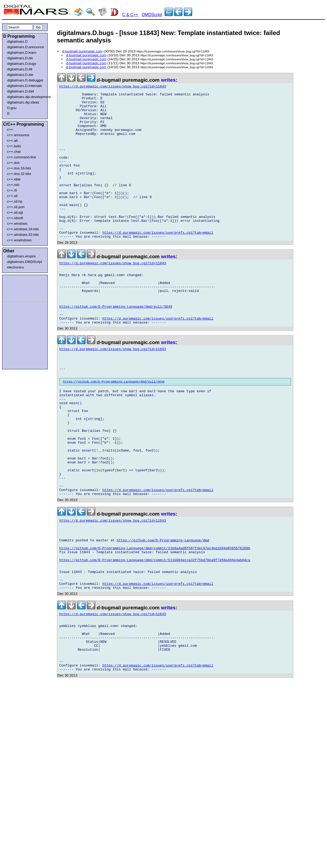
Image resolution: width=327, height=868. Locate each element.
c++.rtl (12, 190)
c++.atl (12, 141)
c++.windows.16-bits (23, 229)
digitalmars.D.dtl (20, 69)
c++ (10, 129)
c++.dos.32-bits (19, 174)
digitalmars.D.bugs (22, 64)
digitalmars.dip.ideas (23, 102)
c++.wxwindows (19, 240)
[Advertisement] (19, 288)
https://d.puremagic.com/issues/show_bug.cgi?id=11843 (113, 87)
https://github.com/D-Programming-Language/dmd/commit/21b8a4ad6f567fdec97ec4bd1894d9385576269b (155, 626)
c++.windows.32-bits (23, 235)
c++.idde (14, 179)
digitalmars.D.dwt (21, 91)
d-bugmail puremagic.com (82, 51)
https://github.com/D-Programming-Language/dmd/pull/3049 (116, 347)
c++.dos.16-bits (19, 168)
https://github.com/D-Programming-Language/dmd (163, 616)
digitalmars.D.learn (22, 53)
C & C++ (130, 15)
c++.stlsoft (15, 218)
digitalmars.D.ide (20, 75)
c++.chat (14, 152)
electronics (16, 267)
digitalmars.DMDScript (25, 262)
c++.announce (18, 135)
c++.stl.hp (15, 201)
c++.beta (14, 146)
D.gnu (12, 108)
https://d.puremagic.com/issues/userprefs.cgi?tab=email (158, 263)
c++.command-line (22, 157)
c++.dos (13, 163)
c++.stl (12, 196)
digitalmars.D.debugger (25, 80)
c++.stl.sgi (15, 212)
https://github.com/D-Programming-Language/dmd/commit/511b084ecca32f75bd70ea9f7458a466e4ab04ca (155, 640)
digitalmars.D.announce (26, 47)
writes (168, 80)
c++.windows (17, 224)
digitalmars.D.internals (24, 86)
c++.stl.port (16, 207)
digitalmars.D (17, 41)
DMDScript (152, 15)
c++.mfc (13, 185)
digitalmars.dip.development (26, 97)
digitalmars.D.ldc (20, 58)
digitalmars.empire (21, 256)
